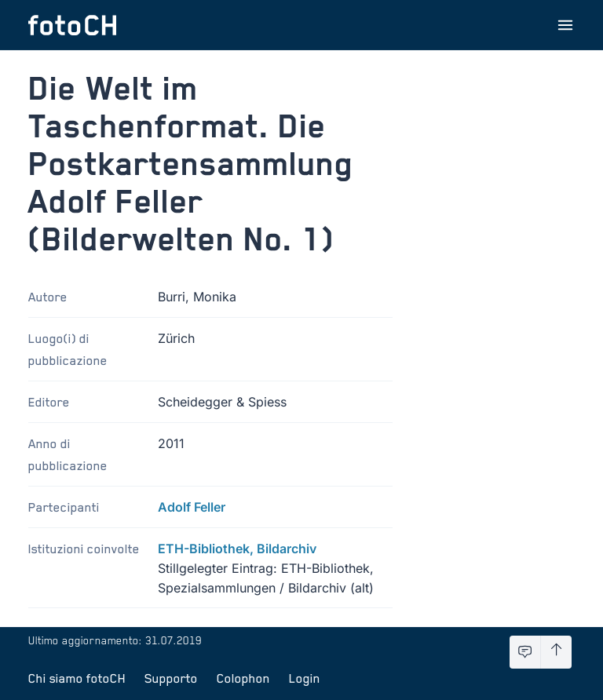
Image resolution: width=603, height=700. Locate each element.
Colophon (243, 678)
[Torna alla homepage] (72, 25)
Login (305, 678)
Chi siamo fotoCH (77, 678)
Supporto (171, 678)
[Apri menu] (565, 25)
